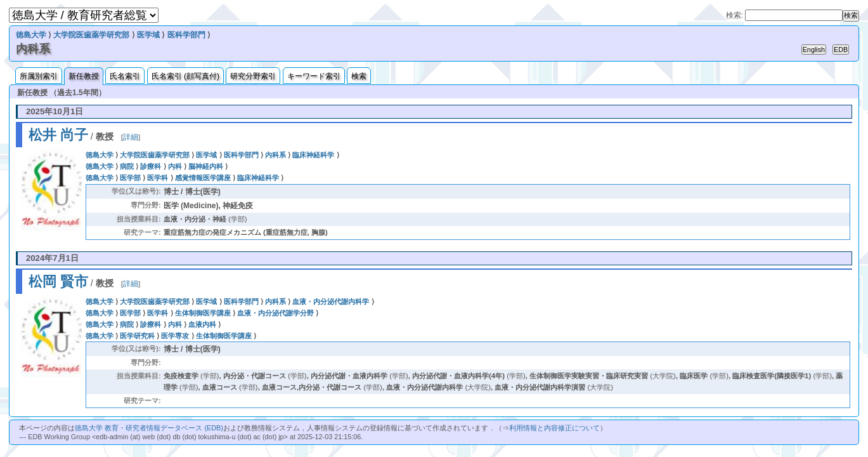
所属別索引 (39, 76)
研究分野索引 (253, 76)
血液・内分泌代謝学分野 (275, 313)
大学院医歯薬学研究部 (91, 35)
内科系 (275, 155)
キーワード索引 (314, 76)
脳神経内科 (206, 166)
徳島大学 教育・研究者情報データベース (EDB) (149, 428)
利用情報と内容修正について (554, 428)
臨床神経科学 (313, 155)
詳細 (131, 137)
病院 (127, 166)
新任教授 (84, 76)
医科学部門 (186, 35)
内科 (175, 166)
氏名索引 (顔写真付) (185, 76)
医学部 (130, 178)
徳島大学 (31, 35)
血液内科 (202, 324)
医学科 (158, 178)
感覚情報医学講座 (203, 178)
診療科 (151, 166)
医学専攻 (175, 336)
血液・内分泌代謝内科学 (331, 301)
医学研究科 (137, 336)
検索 (359, 76)
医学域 (148, 35)
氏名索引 (125, 76)
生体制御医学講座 (203, 313)
